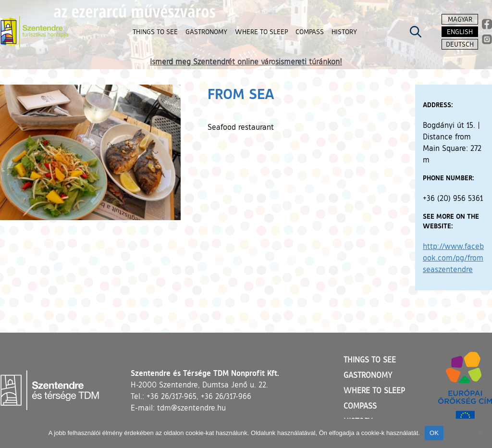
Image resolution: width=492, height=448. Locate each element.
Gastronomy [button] (206, 31)
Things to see (370, 360)
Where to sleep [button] (261, 31)
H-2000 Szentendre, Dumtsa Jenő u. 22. (199, 385)
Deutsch (460, 44)
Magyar (460, 19)
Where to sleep (374, 390)
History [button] (344, 31)
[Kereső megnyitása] (416, 32)
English (460, 31)
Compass (360, 406)
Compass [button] (310, 31)
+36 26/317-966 (226, 396)
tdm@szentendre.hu (191, 408)
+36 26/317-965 (172, 396)
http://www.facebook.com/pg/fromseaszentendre (453, 258)
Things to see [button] (155, 31)
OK (434, 433)
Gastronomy (368, 375)
